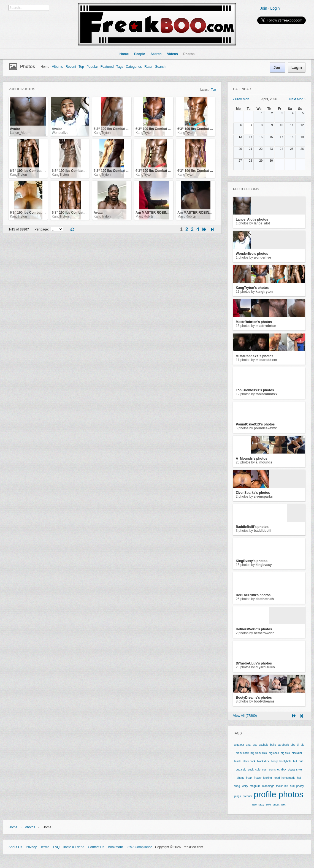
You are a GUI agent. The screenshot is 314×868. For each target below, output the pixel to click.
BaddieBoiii (262, 531)
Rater (148, 67)
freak (249, 778)
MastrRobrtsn (145, 216)
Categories (134, 67)
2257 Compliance (139, 847)
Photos (28, 67)
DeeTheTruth (265, 599)
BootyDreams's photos (254, 698)
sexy (261, 805)
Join (264, 8)
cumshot (274, 770)
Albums (58, 67)
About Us (15, 847)
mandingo (268, 786)
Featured (107, 67)
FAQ (56, 847)
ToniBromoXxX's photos (255, 390)
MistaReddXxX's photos (255, 356)
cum (265, 770)
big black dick (259, 753)
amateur (239, 745)
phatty (300, 786)
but (295, 761)
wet (283, 805)
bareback (283, 745)
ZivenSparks (263, 497)
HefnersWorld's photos (254, 629)
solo (268, 805)
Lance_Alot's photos (252, 219)
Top (81, 67)
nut (286, 786)
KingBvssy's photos (252, 561)
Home (13, 827)
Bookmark (115, 847)
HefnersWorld (264, 633)
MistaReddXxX (266, 360)
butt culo (241, 770)
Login (275, 8)
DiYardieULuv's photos (254, 663)
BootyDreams (264, 701)
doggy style (295, 770)
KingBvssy (264, 565)
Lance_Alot (18, 133)
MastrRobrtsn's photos (254, 322)
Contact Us (96, 847)
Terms (45, 847)
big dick (285, 753)
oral (292, 786)
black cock (249, 761)
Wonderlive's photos (252, 254)
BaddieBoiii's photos (252, 527)
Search (160, 67)
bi (298, 745)
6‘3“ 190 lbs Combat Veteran (116, 129)
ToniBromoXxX (266, 394)
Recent (71, 67)
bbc (293, 745)
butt (301, 761)
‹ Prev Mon (241, 99)
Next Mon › (297, 99)
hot (299, 778)
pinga (238, 796)
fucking (267, 778)
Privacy (31, 847)
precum (247, 796)
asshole (264, 745)
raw (255, 805)
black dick (263, 761)
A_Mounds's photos (251, 459)
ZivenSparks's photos (253, 493)
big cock (274, 753)
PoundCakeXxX (265, 428)
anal (249, 745)
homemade (288, 778)
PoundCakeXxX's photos (255, 424)
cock (251, 770)
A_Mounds (264, 462)
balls (273, 745)
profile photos (278, 794)
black (238, 761)
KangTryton (102, 133)
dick (284, 770)
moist (279, 786)
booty (274, 761)
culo (258, 770)
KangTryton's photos (252, 288)
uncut (276, 805)
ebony (241, 778)
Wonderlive (60, 133)
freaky (258, 778)
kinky (245, 786)
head (277, 778)
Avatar (15, 129)
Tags (120, 67)
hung (237, 786)
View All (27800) (245, 716)
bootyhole (285, 761)
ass (255, 745)
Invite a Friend (74, 847)
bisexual (297, 753)
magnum (255, 786)
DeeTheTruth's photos (253, 595)
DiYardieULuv (265, 667)
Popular (92, 67)
